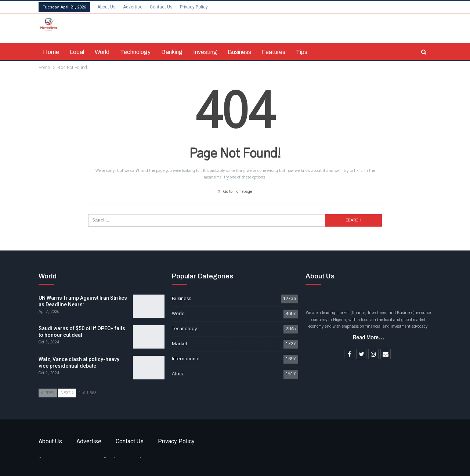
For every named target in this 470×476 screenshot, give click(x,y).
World (102, 52)
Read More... (368, 338)
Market (180, 344)
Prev (48, 393)
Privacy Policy (194, 7)
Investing (205, 52)
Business (239, 52)
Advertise (133, 7)
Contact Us (161, 7)
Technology (135, 52)
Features (274, 52)
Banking (172, 52)
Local (77, 52)
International (186, 359)
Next (67, 393)
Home (51, 52)
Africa (178, 374)
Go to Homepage (235, 192)
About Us (106, 7)
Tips (302, 52)
